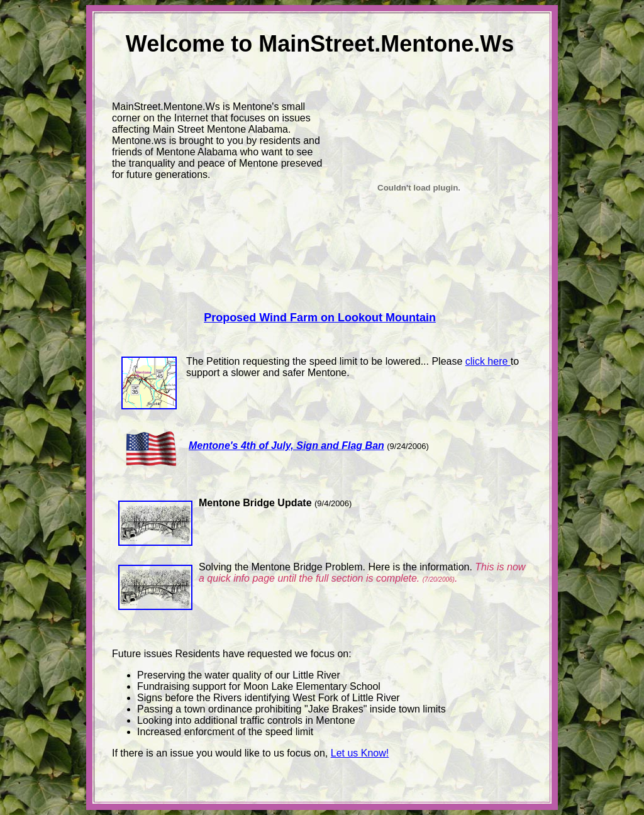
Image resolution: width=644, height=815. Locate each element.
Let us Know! (360, 753)
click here (488, 361)
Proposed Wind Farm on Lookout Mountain (320, 318)
